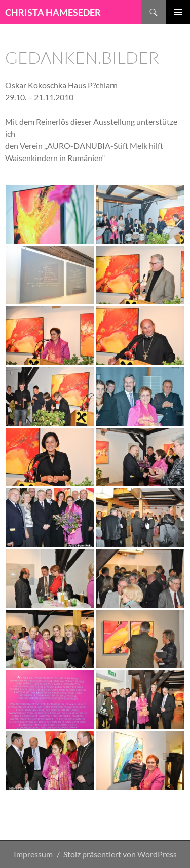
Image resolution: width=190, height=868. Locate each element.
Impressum (33, 854)
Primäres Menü (178, 12)
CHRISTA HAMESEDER (53, 12)
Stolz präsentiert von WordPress (120, 854)
